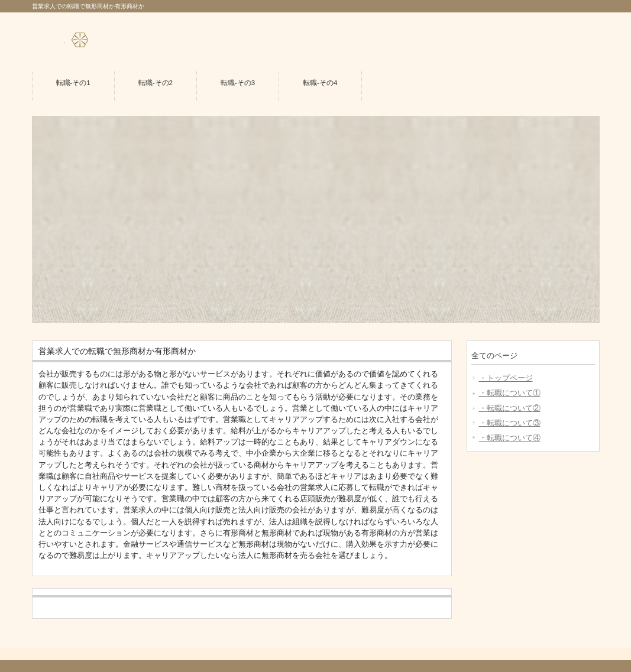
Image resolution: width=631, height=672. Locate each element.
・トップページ (506, 378)
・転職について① (510, 393)
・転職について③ (510, 423)
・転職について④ (510, 438)
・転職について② (510, 408)
